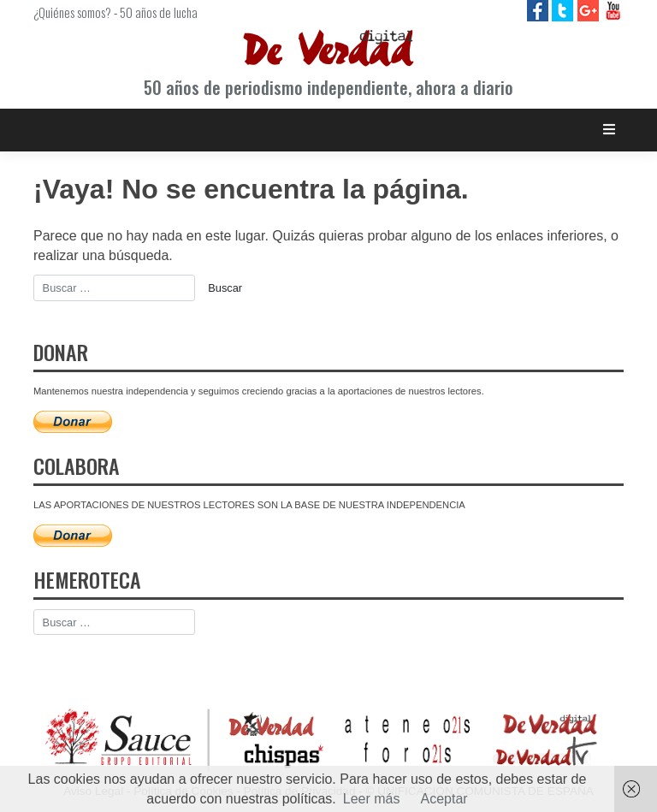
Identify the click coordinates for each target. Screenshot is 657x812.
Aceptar (444, 799)
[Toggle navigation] (610, 130)
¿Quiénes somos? (72, 12)
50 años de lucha (159, 12)
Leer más (372, 799)
